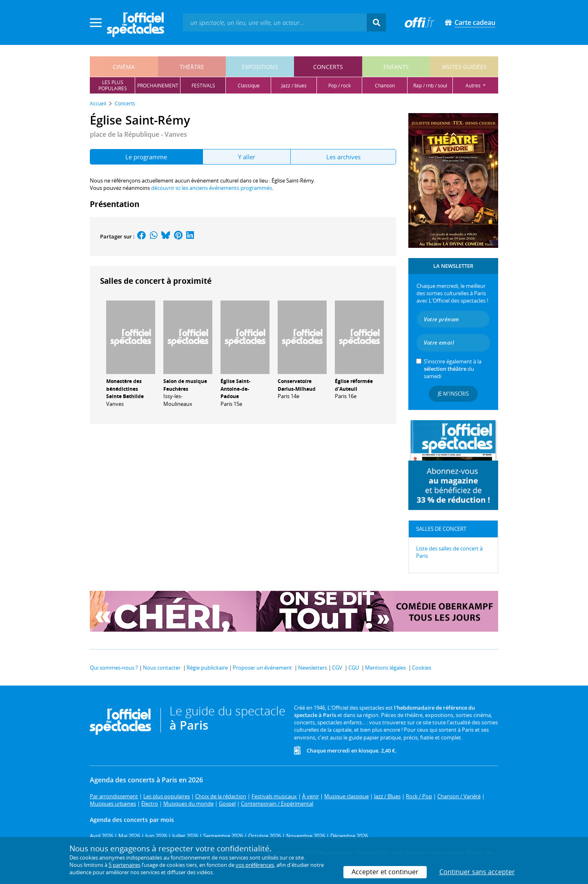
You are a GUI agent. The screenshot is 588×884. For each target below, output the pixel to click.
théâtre (192, 67)
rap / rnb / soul (430, 86)
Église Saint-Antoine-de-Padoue (235, 389)
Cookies (422, 668)
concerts (328, 67)
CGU (354, 668)
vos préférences (255, 865)
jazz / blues (294, 86)
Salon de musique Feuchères (185, 385)
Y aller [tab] (247, 157)
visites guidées (464, 67)
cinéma (124, 67)
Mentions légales (385, 668)
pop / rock (340, 86)
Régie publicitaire (207, 668)
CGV (337, 668)
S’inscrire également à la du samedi (453, 369)
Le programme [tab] (146, 157)
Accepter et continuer (385, 872)
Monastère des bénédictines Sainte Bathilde (125, 389)
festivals (203, 86)
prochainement (158, 86)
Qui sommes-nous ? (114, 668)
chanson (385, 86)
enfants (396, 67)
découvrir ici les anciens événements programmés (212, 188)
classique (249, 86)
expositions (260, 67)
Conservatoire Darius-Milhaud (297, 385)
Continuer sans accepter (477, 872)
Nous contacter (162, 668)
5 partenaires (125, 865)
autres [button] (474, 86)
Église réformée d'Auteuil (354, 385)
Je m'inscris (453, 394)
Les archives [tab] (343, 157)
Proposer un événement (262, 668)
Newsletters (313, 668)
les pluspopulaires (113, 85)
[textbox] (275, 22)
